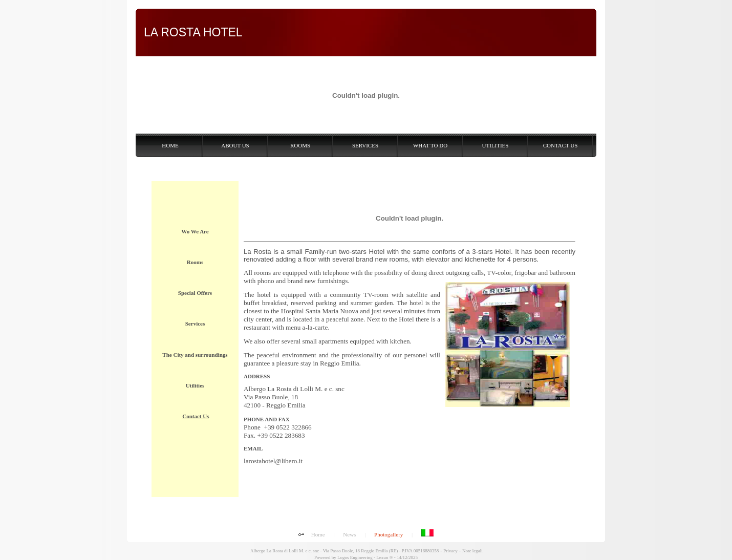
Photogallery (389, 534)
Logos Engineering (355, 557)
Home (318, 534)
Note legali (472, 551)
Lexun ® (384, 557)
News (349, 534)
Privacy (450, 551)
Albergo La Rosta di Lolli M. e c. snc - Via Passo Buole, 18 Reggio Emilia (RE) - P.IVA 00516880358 (344, 551)
